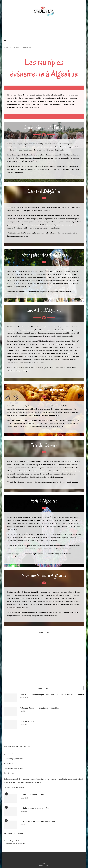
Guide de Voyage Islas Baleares (15, 844)
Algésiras (16, 48)
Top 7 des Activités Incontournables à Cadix (37, 822)
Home (6, 48)
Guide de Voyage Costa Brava (14, 841)
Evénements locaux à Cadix (13, 768)
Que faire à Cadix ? (10, 754)
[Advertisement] (44, 26)
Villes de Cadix (9, 763)
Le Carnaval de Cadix (28, 721)
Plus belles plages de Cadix (13, 759)
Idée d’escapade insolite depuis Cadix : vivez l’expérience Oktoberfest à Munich (52, 695)
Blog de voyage (9, 773)
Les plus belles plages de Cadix (32, 795)
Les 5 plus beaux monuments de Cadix (35, 808)
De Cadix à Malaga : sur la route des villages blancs (40, 708)
